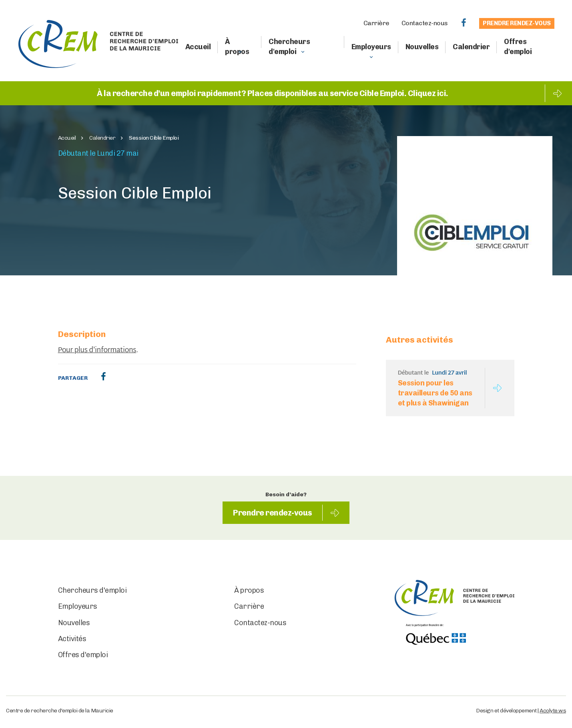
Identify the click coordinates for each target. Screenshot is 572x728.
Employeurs (371, 47)
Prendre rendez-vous (517, 23)
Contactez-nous (425, 23)
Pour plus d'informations (97, 351)
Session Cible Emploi (154, 138)
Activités (72, 639)
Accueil (198, 47)
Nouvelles (422, 47)
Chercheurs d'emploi (289, 47)
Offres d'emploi (518, 47)
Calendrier (471, 47)
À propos (237, 47)
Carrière (376, 23)
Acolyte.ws (553, 711)
